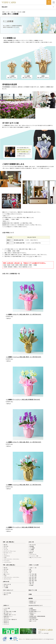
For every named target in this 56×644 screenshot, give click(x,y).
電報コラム (5, 595)
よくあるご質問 (6, 608)
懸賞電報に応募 (32, 603)
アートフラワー (6, 561)
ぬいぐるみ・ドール (7, 553)
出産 (30, 573)
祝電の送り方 (6, 621)
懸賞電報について (32, 601)
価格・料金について (7, 613)
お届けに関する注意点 (33, 619)
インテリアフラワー (7, 562)
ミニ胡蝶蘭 (31, 550)
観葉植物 (30, 553)
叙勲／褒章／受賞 (32, 577)
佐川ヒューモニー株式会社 (43, 633)
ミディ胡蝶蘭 (31, 548)
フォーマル (5, 550)
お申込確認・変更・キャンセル (9, 615)
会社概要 (30, 608)
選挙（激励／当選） (33, 580)
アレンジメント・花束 (33, 556)
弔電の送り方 (6, 623)
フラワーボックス (32, 554)
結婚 (30, 569)
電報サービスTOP (6, 12)
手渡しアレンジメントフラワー (35, 557)
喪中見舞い (31, 585)
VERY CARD (5, 546)
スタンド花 (31, 551)
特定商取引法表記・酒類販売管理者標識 (37, 616)
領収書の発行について (7, 616)
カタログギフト (6, 556)
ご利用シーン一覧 (32, 568)
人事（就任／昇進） (33, 576)
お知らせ (5, 610)
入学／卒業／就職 (32, 574)
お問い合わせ (6, 618)
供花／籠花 (5, 586)
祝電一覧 (5, 545)
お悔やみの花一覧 (6, 584)
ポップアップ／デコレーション (9, 551)
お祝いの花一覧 (32, 545)
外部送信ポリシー (32, 613)
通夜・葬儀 (31, 582)
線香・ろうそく (6, 574)
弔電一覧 (5, 568)
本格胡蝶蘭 (31, 546)
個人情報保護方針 (32, 610)
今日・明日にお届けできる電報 (9, 611)
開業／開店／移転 (32, 579)
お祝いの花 (13, 12)
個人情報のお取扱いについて (34, 611)
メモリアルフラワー (7, 579)
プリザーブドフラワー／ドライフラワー (11, 559)
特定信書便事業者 (32, 618)
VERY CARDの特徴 (7, 593)
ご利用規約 (31, 615)
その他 (4, 557)
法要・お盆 (31, 584)
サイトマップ (6, 624)
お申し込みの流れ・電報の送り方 (10, 619)
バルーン (5, 554)
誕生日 (30, 571)
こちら (30, 256)
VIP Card (5, 548)
